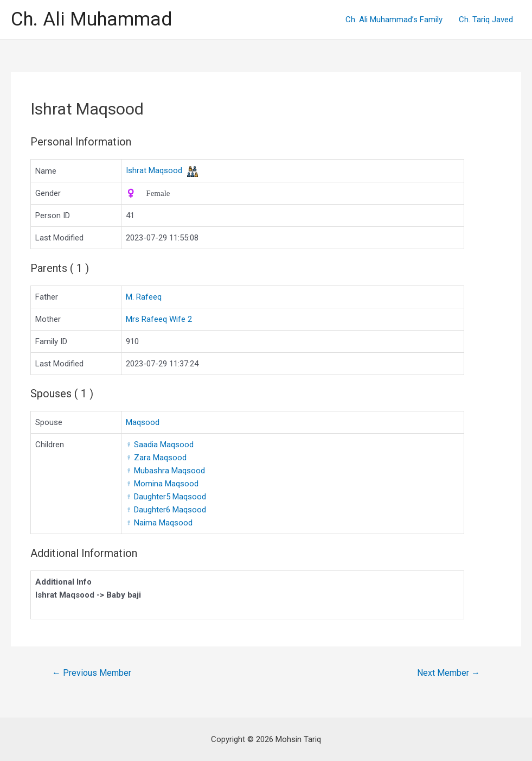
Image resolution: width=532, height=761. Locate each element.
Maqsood (143, 422)
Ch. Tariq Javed (486, 20)
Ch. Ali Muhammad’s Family (394, 20)
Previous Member (92, 673)
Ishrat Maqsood (154, 170)
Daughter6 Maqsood (166, 510)
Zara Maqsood (156, 458)
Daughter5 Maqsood (166, 497)
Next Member (448, 673)
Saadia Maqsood (160, 445)
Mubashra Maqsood (165, 471)
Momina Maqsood (162, 484)
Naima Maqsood (159, 523)
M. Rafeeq (144, 297)
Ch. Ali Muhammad (91, 19)
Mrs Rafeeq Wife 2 (159, 319)
